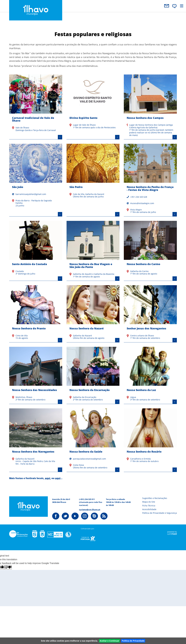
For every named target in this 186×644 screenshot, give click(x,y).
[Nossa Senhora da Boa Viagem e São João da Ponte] (93, 251)
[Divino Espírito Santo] (93, 107)
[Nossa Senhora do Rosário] (150, 440)
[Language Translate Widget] (174, 6)
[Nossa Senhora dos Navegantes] (36, 440)
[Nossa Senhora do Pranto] (36, 314)
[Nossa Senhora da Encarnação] (93, 375)
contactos (167, 6)
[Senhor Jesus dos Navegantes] (150, 314)
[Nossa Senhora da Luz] (150, 375)
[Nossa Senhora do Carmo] (150, 251)
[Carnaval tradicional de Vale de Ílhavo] (36, 107)
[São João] (36, 180)
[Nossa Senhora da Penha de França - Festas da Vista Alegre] (150, 180)
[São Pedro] (93, 180)
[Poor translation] (8, 567)
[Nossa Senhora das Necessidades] (36, 375)
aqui (48, 478)
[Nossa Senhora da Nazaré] (93, 314)
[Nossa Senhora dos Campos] (150, 107)
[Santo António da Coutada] (36, 251)
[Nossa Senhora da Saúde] (93, 440)
